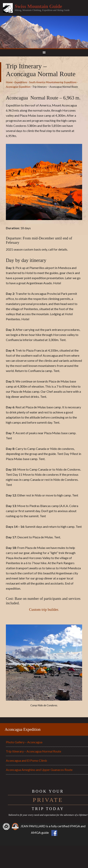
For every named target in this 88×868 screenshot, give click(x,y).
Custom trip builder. (44, 609)
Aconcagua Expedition (23, 729)
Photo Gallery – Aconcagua (24, 742)
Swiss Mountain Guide (38, 6)
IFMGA (75, 826)
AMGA (36, 832)
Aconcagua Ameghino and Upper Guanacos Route (39, 770)
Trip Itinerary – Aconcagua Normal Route (34, 751)
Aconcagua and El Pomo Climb (26, 760)
